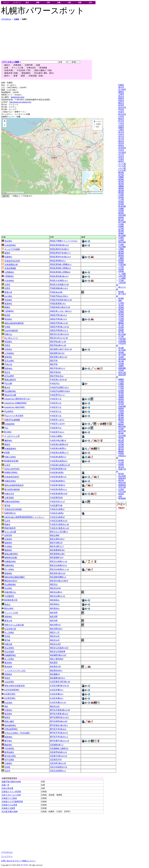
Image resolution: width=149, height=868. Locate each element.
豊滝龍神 (8, 667)
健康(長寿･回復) (10, 73)
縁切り (6, 76)
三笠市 (121, 123)
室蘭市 (121, 128)
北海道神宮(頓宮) (12, 477)
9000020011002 (18, 97)
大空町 (121, 319)
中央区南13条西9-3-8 (59, 444)
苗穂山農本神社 (11, 554)
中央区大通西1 (56, 436)
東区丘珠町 (55, 535)
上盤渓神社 (9, 498)
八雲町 (121, 388)
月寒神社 (8, 710)
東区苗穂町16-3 (57, 557)
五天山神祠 (9, 376)
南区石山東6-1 (56, 592)
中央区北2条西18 (57, 517)
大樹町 (121, 321)
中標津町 (122, 341)
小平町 (121, 267)
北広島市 (122, 152)
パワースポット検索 (10, 62)
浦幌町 (121, 186)
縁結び (6, 65)
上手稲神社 (9, 353)
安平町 (121, 175)
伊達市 (121, 112)
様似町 (121, 447)
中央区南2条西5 (57, 473)
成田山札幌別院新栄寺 (14, 485)
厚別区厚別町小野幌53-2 (60, 268)
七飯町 (121, 258)
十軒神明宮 (9, 749)
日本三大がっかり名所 (11, 795)
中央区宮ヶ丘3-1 (57, 420)
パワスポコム (7, 852)
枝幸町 (121, 251)
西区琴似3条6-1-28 (58, 345)
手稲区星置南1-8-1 (58, 304)
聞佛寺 (7, 307)
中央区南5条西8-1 (58, 481)
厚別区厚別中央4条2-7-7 (60, 253)
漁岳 (6, 706)
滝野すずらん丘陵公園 (14, 625)
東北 (27, 2)
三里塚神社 (9, 311)
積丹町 (121, 310)
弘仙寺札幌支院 (11, 331)
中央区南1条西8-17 (58, 457)
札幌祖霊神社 (10, 481)
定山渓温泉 (9, 652)
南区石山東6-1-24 (57, 596)
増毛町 (121, 314)
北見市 (121, 150)
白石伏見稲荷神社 (12, 690)
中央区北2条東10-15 (59, 521)
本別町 (121, 429)
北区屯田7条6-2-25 (58, 763)
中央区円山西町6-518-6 (60, 391)
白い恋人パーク (11, 338)
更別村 (121, 474)
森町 (120, 301)
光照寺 (7, 288)
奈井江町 (122, 373)
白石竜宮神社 (10, 698)
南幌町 (121, 379)
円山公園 (8, 383)
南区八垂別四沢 (57, 659)
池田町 (121, 330)
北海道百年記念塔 (12, 261)
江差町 (121, 240)
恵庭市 (121, 101)
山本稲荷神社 (10, 245)
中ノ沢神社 (9, 633)
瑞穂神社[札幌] (11, 558)
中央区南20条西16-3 (59, 461)
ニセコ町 (122, 168)
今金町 (121, 244)
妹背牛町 (122, 431)
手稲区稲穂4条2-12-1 (59, 288)
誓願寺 (7, 445)
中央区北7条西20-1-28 (59, 524)
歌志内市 (122, 114)
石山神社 (8, 588)
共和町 (121, 211)
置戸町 (121, 332)
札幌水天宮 (9, 494)
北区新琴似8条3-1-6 (58, 752)
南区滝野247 (55, 625)
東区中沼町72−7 (57, 546)
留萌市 (121, 161)
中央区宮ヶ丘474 (57, 424)
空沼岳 (7, 636)
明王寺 (7, 372)
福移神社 (8, 543)
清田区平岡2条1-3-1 (58, 319)
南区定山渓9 (55, 644)
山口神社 (8, 296)
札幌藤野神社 (10, 655)
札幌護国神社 (10, 449)
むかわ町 (122, 170)
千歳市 (121, 94)
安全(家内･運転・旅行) (43, 73)
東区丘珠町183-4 (57, 539)
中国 (69, 2)
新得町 (121, 298)
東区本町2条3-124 (58, 573)
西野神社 (9, 369)
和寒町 (121, 465)
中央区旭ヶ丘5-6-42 (58, 380)
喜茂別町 (122, 206)
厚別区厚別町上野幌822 (60, 272)
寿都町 (121, 263)
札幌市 (121, 85)
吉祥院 (7, 767)
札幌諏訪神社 (10, 562)
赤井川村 (122, 487)
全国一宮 (6, 785)
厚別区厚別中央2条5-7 (59, 249)
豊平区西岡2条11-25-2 (59, 717)
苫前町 (121, 370)
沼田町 (121, 271)
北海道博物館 (10, 268)
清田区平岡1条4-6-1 (58, 315)
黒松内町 (122, 242)
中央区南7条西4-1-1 (58, 489)
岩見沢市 (122, 107)
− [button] (5, 125)
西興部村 (122, 485)
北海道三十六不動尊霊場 (12, 802)
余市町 (121, 445)
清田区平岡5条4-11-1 (59, 330)
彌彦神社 (8, 441)
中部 (48, 2)
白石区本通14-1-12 (58, 702)
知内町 (121, 328)
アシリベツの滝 (11, 613)
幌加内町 (122, 427)
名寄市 (121, 157)
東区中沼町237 (56, 543)
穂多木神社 (14, 407)
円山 (6, 428)
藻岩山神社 (9, 608)
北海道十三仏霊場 (9, 805)
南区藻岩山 (55, 600)
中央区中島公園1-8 (58, 440)
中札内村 (122, 492)
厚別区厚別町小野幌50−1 (61, 264)
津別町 (121, 352)
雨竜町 (121, 179)
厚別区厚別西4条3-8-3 (59, 245)
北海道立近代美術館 (13, 509)
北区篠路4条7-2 (57, 745)
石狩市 (121, 134)
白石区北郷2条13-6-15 (59, 686)
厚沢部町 (122, 236)
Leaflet (90, 194)
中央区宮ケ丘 (56, 399)
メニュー (6, 2)
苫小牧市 (122, 89)
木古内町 (122, 436)
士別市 (121, 125)
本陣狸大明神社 (11, 473)
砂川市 (121, 121)
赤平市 (121, 137)
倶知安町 (122, 215)
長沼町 (121, 348)
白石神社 (9, 703)
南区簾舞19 (55, 674)
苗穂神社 (8, 573)
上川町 (121, 281)
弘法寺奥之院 (10, 629)
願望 (22, 76)
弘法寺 (7, 521)
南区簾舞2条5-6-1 (57, 678)
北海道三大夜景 (8, 808)
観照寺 (7, 718)
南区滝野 (54, 613)
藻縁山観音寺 (10, 380)
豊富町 (121, 420)
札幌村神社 (9, 566)
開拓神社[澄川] (11, 581)
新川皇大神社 (10, 756)
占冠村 (121, 490)
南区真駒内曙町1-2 (58, 577)
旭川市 (121, 87)
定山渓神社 (9, 648)
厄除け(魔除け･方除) (42, 70)
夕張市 (121, 159)
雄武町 (121, 442)
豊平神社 (8, 741)
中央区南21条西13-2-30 (60, 465)
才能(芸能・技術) (35, 76)
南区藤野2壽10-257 (58, 655)
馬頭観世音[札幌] (11, 461)
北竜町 (121, 422)
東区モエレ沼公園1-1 (59, 532)
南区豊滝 (54, 663)
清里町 (121, 307)
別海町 (121, 413)
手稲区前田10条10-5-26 (60, 307)
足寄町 (121, 316)
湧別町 (121, 438)
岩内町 (121, 204)
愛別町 (121, 173)
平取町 (121, 411)
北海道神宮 (10, 424)
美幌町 (121, 397)
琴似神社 (8, 342)
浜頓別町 (122, 406)
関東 (38, 2)
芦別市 (121, 110)
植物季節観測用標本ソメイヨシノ (24, 517)
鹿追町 (121, 253)
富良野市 (122, 148)
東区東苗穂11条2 (57, 554)
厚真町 (121, 233)
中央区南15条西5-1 (58, 448)
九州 (90, 2)
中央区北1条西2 (57, 513)
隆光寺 (7, 388)
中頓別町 (122, 339)
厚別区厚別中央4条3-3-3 (60, 257)
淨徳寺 (7, 678)
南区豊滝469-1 (56, 671)
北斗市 (121, 155)
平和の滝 (8, 364)
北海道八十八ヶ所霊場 (11, 792)
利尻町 (121, 453)
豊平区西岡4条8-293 (59, 721)
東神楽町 (122, 359)
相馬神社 (9, 737)
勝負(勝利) (25, 73)
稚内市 (121, 141)
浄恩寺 (7, 345)
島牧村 (121, 494)
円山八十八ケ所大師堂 (14, 416)
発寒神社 (8, 357)
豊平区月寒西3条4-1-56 (60, 710)
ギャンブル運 (16, 68)
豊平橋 (7, 506)
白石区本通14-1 (57, 690)
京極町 (121, 209)
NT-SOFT (24, 865)
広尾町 (121, 238)
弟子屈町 (122, 355)
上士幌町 (122, 278)
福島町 (121, 409)
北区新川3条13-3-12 (58, 756)
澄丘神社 (8, 241)
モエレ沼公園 (10, 532)
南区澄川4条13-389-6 (59, 581)
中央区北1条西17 (57, 509)
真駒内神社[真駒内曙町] (15, 577)
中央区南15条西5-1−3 (59, 453)
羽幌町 (121, 177)
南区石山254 (55, 588)
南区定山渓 (55, 636)
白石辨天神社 (10, 694)
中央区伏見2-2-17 (57, 502)
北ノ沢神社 (9, 659)
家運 (14, 76)
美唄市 (121, 146)
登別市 (121, 143)
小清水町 (122, 265)
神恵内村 (122, 483)
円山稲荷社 (9, 411)
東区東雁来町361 (57, 550)
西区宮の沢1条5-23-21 (59, 334)
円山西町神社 (10, 391)
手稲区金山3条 (56, 292)
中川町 (121, 337)
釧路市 (121, 98)
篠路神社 (8, 745)
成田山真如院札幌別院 (14, 323)
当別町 (121, 364)
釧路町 (121, 218)
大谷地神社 (9, 281)
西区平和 (54, 361)
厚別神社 (8, 319)
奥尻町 (121, 193)
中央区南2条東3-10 (58, 477)
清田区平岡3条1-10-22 (59, 327)
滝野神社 (8, 617)
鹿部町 (121, 256)
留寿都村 (122, 498)
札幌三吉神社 (10, 457)
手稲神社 (8, 300)
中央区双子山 (56, 428)
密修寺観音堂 (10, 528)
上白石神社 (9, 682)
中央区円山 (55, 383)
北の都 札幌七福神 (10, 812)
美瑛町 (121, 393)
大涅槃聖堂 (9, 596)
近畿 (59, 2)
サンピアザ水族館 (12, 249)
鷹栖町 (121, 323)
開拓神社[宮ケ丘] (17, 399)
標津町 (121, 402)
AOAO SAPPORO (12, 469)
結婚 (37, 65)
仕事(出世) (30, 68)
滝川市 (121, 139)
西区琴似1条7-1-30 (58, 342)
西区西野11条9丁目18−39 (61, 349)
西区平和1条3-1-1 (57, 368)
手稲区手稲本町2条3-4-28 (61, 300)
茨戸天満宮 (9, 760)
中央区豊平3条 (56, 505)
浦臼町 (121, 182)
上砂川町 (122, 276)
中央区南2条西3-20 (58, 469)
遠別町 (121, 191)
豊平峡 (7, 640)
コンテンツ (17, 2)
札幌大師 (8, 644)
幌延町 (121, 424)
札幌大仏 (8, 334)
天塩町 (121, 357)
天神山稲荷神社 (11, 729)
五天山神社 (9, 361)
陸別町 (121, 460)
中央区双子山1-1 (57, 432)
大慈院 (7, 327)
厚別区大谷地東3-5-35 (59, 284)
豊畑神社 (8, 550)
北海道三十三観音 (9, 798)
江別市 (121, 116)
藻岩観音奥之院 (11, 600)
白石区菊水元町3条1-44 (60, 682)
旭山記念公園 (10, 395)
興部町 (121, 213)
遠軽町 (121, 188)
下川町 (121, 200)
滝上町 (121, 325)
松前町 (121, 269)
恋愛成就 (16, 65)
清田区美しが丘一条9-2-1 (61, 311)
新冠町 (121, 292)
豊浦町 (121, 415)
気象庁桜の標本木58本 (11, 782)
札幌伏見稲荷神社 (12, 502)
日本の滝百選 (7, 788)
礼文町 (121, 463)
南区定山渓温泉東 (58, 651)
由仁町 (121, 440)
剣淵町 (121, 226)
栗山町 (121, 220)
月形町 (121, 224)
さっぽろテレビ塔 (12, 436)
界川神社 (8, 432)
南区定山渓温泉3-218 (59, 648)
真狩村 (121, 480)
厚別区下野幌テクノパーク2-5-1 (64, 241)
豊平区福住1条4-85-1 (59, 725)
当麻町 (121, 366)
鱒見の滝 (8, 621)
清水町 (121, 305)
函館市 (121, 92)
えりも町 (122, 164)
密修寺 (7, 525)
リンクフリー (7, 857)
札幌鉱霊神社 (15, 403)
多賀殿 (7, 453)
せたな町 (122, 166)
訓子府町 (122, 222)
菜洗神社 (8, 714)
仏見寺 (7, 465)
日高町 (121, 382)
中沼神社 (8, 546)
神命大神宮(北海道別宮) (15, 686)
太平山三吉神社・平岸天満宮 (17, 733)
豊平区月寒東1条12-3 (59, 714)
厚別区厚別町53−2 (58, 261)
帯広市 (121, 96)
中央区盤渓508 (56, 498)
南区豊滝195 (55, 667)
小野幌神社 (9, 276)
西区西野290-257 (57, 353)
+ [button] (5, 121)
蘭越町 (121, 451)
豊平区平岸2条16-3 (58, 729)
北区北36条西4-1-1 (58, 771)
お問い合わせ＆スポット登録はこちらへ (18, 861)
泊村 (120, 496)
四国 (80, 2)
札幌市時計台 (10, 513)
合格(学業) (8, 70)
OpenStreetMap (98, 194)
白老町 (121, 386)
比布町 (121, 391)
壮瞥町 (121, 312)
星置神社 (8, 304)
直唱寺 (7, 253)
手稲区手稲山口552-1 (59, 296)
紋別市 (121, 105)
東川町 (121, 361)
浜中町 (121, 404)
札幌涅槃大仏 (10, 592)
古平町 (121, 229)
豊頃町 (121, 418)
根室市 (121, 119)
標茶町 (121, 400)
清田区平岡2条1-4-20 (59, 323)
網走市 (121, 103)
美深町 (121, 395)
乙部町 (121, 195)
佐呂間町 (122, 247)
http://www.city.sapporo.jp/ (20, 102)
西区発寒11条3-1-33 (58, 357)
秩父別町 (122, 334)
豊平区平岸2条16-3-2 (59, 733)
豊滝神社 (8, 663)
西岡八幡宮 (9, 721)
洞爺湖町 (122, 368)
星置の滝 (8, 292)
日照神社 (8, 349)
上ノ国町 (122, 274)
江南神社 (8, 763)
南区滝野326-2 (56, 629)
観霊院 (7, 315)
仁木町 (121, 303)
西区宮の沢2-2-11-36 (59, 338)
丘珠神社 (8, 539)
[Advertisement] (74, 40)
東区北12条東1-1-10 (58, 561)
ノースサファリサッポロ (15, 671)
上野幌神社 (9, 272)
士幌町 (121, 249)
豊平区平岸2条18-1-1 (59, 737)
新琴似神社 (9, 752)
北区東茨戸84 (56, 760)
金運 (5, 68)
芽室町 (121, 202)
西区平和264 (55, 372)
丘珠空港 (8, 535)
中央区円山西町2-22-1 (59, 387)
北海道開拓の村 (11, 265)
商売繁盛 (42, 68)
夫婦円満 (28, 65)
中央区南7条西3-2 (58, 485)
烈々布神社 (9, 569)
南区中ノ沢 (55, 632)
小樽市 (121, 130)
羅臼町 (121, 449)
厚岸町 (121, 231)
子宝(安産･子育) (23, 70)
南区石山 (54, 584)
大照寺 (7, 285)
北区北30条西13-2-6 (58, 767)
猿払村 (121, 467)
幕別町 (121, 433)
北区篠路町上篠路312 (59, 748)
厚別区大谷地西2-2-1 (59, 281)
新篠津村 (122, 478)
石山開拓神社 (10, 585)
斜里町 (121, 260)
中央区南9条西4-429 (59, 494)
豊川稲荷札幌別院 (12, 490)
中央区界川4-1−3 (57, 395)
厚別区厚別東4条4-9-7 (59, 276)
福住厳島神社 (10, 725)
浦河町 (121, 184)
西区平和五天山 (57, 376)
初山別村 (122, 476)
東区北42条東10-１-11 (59, 569)
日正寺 (7, 771)
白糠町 (121, 384)
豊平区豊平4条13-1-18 (59, 741)
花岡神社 (8, 674)
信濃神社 (8, 257)
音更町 (121, 197)
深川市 (121, 132)
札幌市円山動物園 (12, 420)
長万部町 (122, 350)
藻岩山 (8, 604)
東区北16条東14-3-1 (58, 565)
